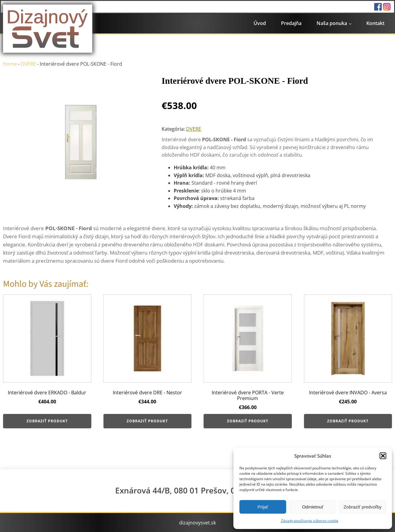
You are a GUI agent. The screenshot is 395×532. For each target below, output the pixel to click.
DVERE (28, 64)
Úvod (260, 23)
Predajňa (291, 23)
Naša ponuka (332, 23)
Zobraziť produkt (47, 421)
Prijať (263, 507)
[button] (383, 456)
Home (10, 64)
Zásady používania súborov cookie (310, 521)
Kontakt (375, 23)
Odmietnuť (313, 507)
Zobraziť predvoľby (362, 507)
